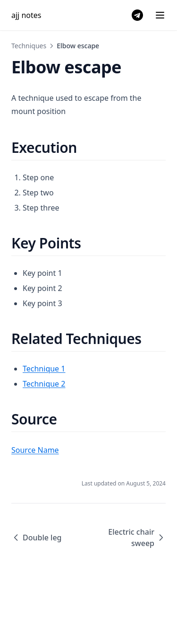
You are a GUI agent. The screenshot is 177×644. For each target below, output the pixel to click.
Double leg (37, 538)
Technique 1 (44, 369)
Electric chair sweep (137, 538)
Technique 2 (44, 384)
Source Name (35, 450)
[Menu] (160, 15)
